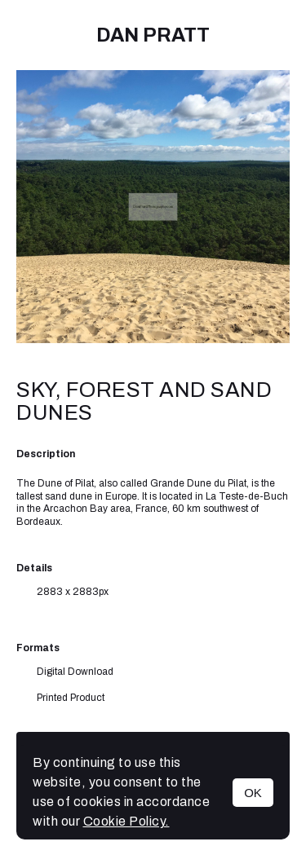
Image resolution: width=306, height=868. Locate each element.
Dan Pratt (153, 35)
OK (253, 793)
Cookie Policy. (126, 821)
